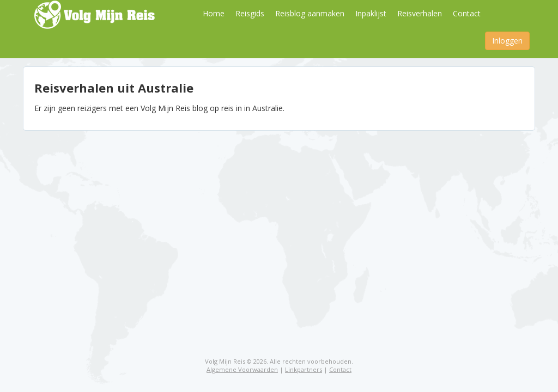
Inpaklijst (371, 13)
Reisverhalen (420, 13)
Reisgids (250, 13)
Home (214, 13)
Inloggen (507, 41)
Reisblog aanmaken (310, 13)
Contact (467, 13)
